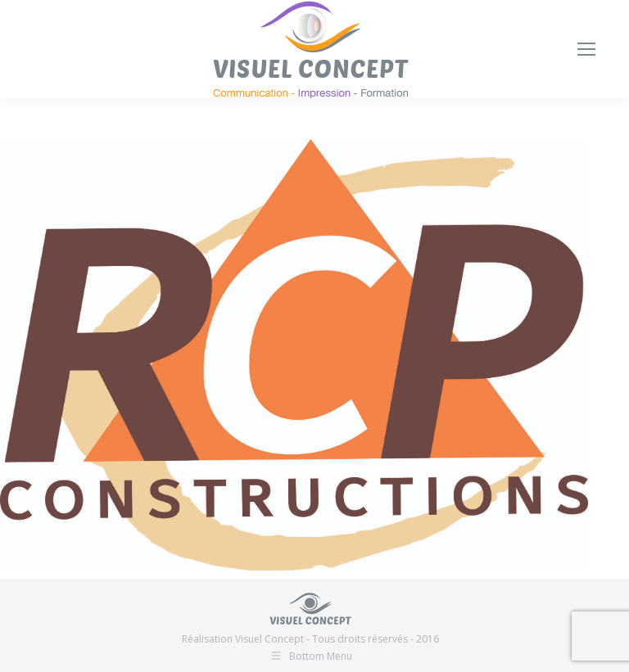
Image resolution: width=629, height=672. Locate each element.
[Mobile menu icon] (586, 49)
